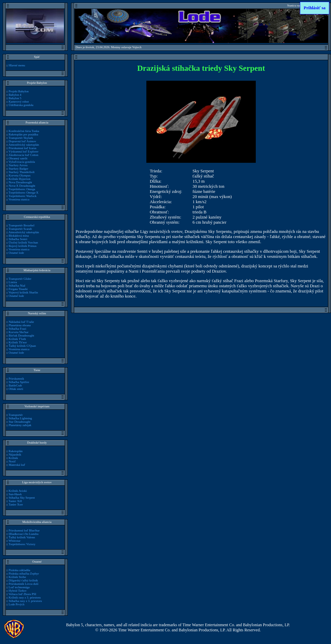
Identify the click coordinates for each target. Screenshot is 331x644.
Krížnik (13, 458)
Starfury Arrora (18, 165)
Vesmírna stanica (19, 199)
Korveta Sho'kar (18, 332)
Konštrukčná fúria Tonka (24, 131)
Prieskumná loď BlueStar (24, 530)
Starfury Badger (18, 169)
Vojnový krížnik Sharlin (23, 292)
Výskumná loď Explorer (23, 152)
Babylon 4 (15, 95)
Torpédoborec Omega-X (23, 193)
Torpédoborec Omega (22, 189)
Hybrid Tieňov (18, 591)
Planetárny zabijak (20, 425)
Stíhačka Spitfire (19, 382)
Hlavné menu (17, 65)
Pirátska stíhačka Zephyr (24, 574)
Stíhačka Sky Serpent (22, 498)
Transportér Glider (20, 279)
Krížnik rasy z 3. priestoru (25, 597)
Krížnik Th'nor (18, 342)
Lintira (13, 282)
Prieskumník (16, 379)
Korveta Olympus (19, 175)
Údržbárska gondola (21, 105)
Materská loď (17, 465)
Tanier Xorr (16, 504)
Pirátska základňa (19, 570)
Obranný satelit (18, 158)
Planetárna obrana (19, 325)
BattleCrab (15, 385)
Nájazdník (15, 455)
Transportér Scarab (20, 229)
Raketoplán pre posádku (23, 134)
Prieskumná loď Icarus (22, 148)
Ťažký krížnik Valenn (22, 537)
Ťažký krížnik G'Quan (22, 346)
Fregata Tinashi (18, 289)
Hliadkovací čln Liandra (23, 534)
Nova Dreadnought (20, 182)
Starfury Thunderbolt (22, 172)
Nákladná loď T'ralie (21, 322)
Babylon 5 (15, 98)
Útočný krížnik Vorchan (23, 242)
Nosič (12, 461)
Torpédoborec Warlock (23, 196)
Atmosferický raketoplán (24, 232)
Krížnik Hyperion (19, 179)
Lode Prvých (16, 604)
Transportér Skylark (21, 138)
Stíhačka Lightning (20, 418)
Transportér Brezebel (22, 225)
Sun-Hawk (15, 494)
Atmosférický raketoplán (24, 145)
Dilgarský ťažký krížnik (23, 580)
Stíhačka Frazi (17, 329)
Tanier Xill (15, 501)
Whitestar (15, 541)
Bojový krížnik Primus (23, 246)
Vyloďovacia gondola (22, 162)
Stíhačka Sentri (18, 239)
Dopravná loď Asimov (22, 141)
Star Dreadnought (19, 422)
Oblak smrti (16, 389)
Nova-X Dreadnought (22, 186)
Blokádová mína (19, 236)
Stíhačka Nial (17, 286)
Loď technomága (19, 587)
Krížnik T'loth (17, 339)
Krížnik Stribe (17, 577)
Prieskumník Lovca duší (23, 584)
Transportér (16, 415)
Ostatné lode (16, 253)
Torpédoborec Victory (22, 544)
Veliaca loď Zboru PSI (22, 594)
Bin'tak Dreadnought (21, 336)
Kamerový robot (19, 102)
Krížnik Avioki (18, 491)
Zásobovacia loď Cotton (23, 155)
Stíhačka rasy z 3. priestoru (25, 601)
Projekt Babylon (18, 91)
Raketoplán (16, 451)
